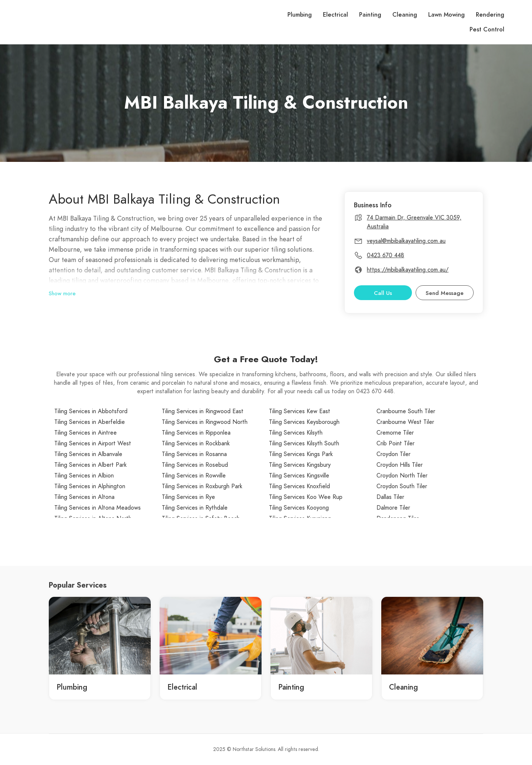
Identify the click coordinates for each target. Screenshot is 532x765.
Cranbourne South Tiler (406, 411)
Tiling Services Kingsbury (300, 465)
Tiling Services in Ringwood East (203, 411)
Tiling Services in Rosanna (194, 454)
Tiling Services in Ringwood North (205, 422)
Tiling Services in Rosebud (195, 465)
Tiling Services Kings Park (301, 454)
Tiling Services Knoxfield (299, 486)
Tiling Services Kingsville (299, 476)
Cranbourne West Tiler (405, 422)
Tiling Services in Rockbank (196, 443)
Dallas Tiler (390, 497)
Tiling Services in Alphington (90, 486)
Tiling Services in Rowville (194, 476)
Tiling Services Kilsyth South (304, 443)
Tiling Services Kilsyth (296, 433)
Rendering (490, 15)
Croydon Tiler (393, 454)
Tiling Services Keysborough (304, 422)
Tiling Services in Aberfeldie (90, 422)
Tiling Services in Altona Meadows (98, 508)
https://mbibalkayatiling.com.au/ (408, 270)
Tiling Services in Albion (84, 476)
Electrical (335, 15)
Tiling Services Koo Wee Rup (306, 497)
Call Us (383, 293)
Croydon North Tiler (402, 476)
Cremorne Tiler (395, 433)
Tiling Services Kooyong (299, 508)
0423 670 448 (386, 255)
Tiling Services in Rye (188, 497)
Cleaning (405, 15)
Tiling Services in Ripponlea (196, 433)
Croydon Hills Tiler (400, 465)
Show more (62, 293)
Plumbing (300, 15)
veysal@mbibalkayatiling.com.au (406, 241)
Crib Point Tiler (395, 443)
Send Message (445, 293)
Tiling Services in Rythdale (195, 508)
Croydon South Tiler (402, 486)
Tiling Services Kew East (300, 411)
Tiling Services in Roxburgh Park (202, 486)
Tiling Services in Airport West (93, 443)
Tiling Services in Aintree (86, 433)
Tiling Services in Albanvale (88, 454)
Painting (370, 15)
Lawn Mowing (446, 15)
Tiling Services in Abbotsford (91, 411)
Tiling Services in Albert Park (91, 465)
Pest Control (487, 30)
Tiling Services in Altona (84, 497)
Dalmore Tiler (393, 508)
